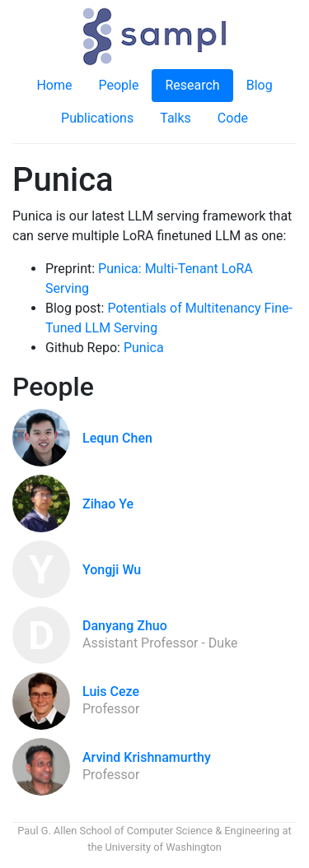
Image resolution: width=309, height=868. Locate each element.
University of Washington (163, 847)
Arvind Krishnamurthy (147, 757)
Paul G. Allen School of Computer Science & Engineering (148, 831)
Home (54, 85)
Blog (260, 85)
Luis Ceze (111, 692)
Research (192, 85)
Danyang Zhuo (125, 626)
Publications (97, 118)
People (118, 85)
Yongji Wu (112, 570)
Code (233, 118)
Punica (144, 348)
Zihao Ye (108, 504)
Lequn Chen (117, 438)
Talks (176, 118)
